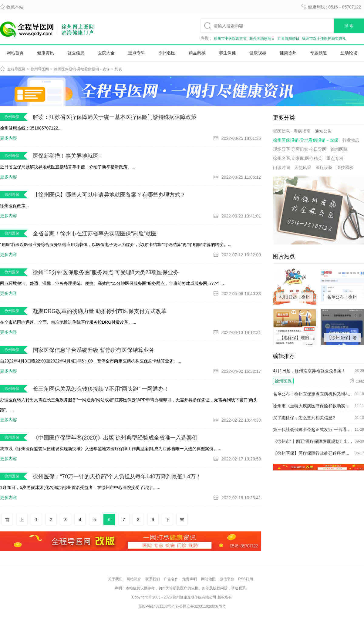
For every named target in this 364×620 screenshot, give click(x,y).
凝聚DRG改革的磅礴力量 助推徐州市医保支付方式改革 (100, 311)
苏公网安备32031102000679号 (201, 606)
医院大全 (106, 53)
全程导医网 (16, 69)
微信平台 (227, 579)
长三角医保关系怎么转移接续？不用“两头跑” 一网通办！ (101, 389)
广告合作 (171, 579)
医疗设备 (324, 167)
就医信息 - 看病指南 (292, 131)
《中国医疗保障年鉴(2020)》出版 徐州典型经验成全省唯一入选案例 (115, 438)
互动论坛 (349, 53)
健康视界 (258, 53)
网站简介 (134, 579)
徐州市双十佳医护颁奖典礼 (324, 39)
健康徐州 (288, 53)
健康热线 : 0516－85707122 (331, 7)
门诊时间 (281, 167)
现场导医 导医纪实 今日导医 (300, 149)
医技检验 (345, 167)
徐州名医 (167, 53)
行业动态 (351, 140)
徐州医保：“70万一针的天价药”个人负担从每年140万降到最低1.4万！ (117, 477)
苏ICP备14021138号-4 (157, 606)
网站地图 (208, 579)
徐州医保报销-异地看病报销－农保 (82, 69)
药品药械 (197, 53)
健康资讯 (45, 53)
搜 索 (349, 26)
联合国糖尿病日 (262, 39)
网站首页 (15, 53)
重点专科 (136, 53)
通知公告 (323, 131)
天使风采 (303, 167)
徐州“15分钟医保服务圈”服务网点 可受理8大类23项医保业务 (106, 272)
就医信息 (76, 53)
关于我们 (115, 579)
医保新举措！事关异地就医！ (68, 156)
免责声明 (190, 579)
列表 (118, 69)
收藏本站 (12, 7)
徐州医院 (339, 149)
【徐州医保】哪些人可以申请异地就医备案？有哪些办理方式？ (109, 195)
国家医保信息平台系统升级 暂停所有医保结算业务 (94, 350)
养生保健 (227, 53)
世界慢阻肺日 (288, 39)
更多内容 (8, 138)
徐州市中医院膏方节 (230, 39)
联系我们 (153, 579)
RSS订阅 (246, 579)
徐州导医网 (40, 69)
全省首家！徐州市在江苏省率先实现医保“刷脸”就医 (95, 234)
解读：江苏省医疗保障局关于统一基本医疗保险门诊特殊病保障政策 (115, 117)
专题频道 (318, 53)
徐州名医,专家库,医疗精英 (298, 158)
